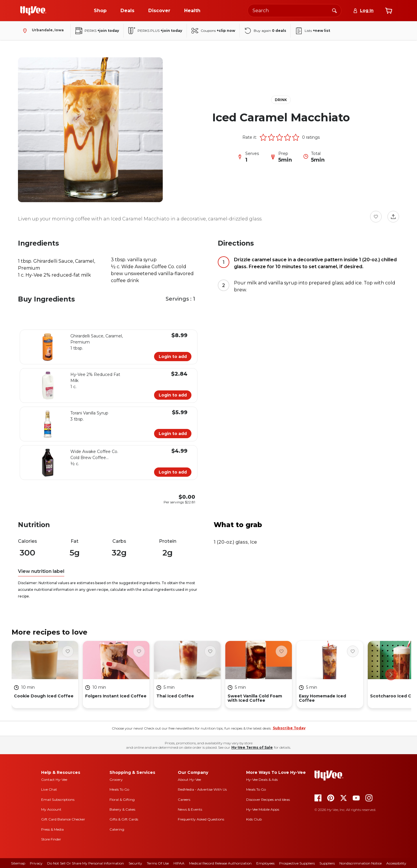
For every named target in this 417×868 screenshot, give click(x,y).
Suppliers (327, 863)
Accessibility (396, 863)
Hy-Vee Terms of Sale (252, 747)
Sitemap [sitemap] (18, 863)
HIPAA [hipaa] (179, 863)
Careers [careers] (184, 800)
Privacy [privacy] (36, 863)
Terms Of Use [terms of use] (158, 863)
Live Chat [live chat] (49, 789)
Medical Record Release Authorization (220, 863)
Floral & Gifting (122, 800)
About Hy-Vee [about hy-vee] (189, 780)
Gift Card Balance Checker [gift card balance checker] (63, 819)
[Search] (334, 10)
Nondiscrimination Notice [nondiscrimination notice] (361, 863)
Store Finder (51, 839)
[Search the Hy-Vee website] (295, 11)
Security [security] (135, 863)
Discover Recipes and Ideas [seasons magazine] (268, 800)
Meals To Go (119, 789)
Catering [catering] (117, 829)
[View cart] (389, 11)
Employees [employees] (265, 863)
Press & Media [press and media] (52, 829)
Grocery (116, 780)
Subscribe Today (289, 728)
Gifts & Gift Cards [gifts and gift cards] (124, 819)
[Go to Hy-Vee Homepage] (33, 11)
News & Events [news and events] (190, 809)
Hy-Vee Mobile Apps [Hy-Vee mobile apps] (263, 809)
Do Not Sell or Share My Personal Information (86, 863)
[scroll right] (391, 675)
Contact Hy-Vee (54, 780)
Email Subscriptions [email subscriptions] (58, 800)
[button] (263, 137)
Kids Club (254, 819)
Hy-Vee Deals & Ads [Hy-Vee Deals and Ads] (262, 780)
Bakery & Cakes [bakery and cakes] (122, 809)
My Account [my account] (51, 809)
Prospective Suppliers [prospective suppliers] (297, 863)
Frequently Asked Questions (201, 819)
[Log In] (363, 11)
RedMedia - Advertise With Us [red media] (202, 789)
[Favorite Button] (376, 217)
